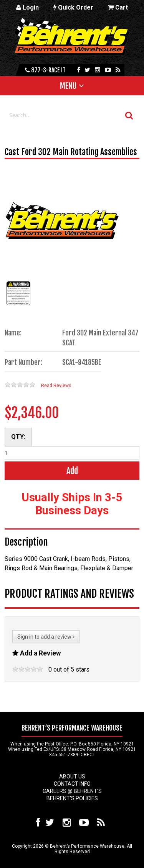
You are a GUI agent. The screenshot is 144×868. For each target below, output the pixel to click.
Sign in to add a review (46, 637)
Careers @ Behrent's (72, 791)
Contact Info (72, 784)
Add (72, 471)
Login (27, 7)
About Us (72, 776)
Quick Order (73, 7)
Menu (68, 86)
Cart (118, 7)
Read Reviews (56, 386)
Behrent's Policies (72, 798)
